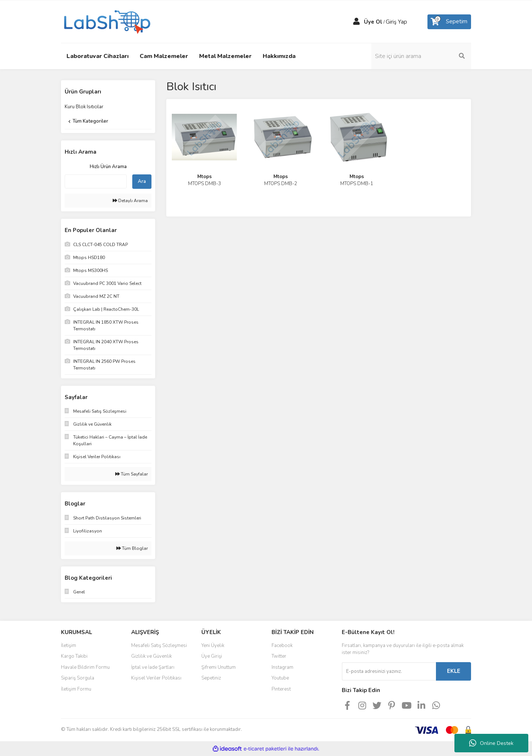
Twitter (279, 656)
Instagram (282, 667)
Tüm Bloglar (132, 548)
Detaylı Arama (130, 201)
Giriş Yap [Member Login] (396, 22)
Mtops (204, 177)
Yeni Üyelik (213, 646)
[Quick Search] (96, 181)
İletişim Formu (76, 689)
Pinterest (281, 689)
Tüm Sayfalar (132, 474)
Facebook (282, 646)
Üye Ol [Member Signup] (373, 22)
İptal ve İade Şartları (153, 667)
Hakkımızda (279, 56)
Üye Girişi (212, 656)
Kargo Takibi (74, 656)
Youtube (280, 678)
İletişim (69, 646)
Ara (142, 181)
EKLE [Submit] (454, 671)
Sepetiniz (211, 678)
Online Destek (491, 743)
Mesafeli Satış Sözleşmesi (159, 646)
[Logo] (106, 21)
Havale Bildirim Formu (85, 667)
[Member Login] (357, 22)
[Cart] (449, 22)
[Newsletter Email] (389, 671)
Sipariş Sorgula (78, 678)
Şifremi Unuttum (219, 667)
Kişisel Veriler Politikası (156, 678)
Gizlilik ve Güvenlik (151, 656)
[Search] (421, 56)
